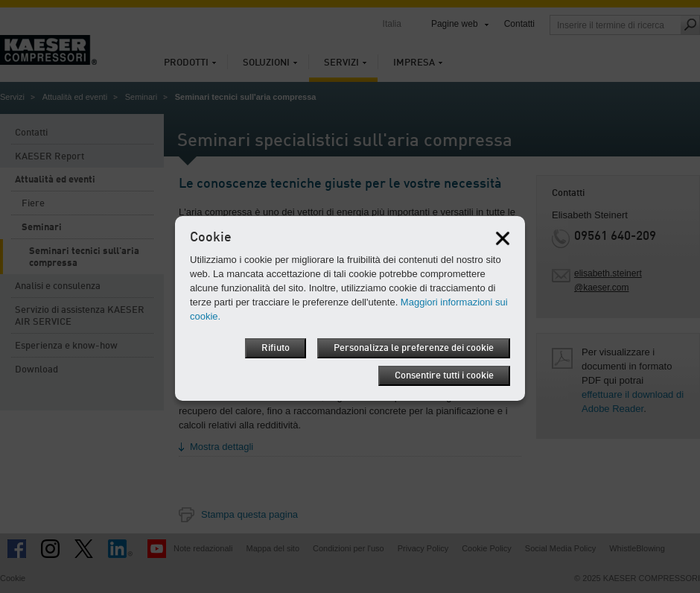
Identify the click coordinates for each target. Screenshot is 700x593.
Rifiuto (276, 348)
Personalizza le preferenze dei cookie (414, 348)
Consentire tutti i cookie (444, 376)
